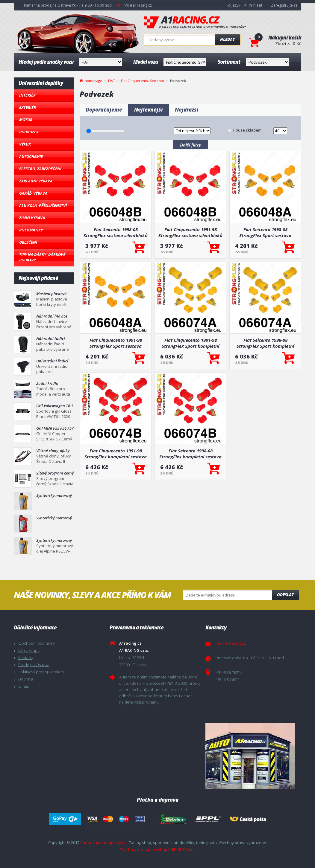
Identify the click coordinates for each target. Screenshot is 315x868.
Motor (26, 120)
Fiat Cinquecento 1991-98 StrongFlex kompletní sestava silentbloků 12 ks (116, 454)
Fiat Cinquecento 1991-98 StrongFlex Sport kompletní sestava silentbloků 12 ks (190, 343)
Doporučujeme (104, 110)
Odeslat (285, 595)
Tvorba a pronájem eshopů (145, 849)
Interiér (27, 95)
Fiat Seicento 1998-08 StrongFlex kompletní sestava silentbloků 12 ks (190, 454)
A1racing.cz (195, 22)
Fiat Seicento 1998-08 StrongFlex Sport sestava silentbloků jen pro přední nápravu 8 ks (265, 232)
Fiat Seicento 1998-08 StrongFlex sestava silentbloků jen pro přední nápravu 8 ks (116, 232)
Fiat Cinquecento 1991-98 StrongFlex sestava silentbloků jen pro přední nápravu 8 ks (190, 232)
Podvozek (29, 132)
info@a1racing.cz (137, 5)
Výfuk (25, 144)
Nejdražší (187, 110)
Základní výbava (36, 181)
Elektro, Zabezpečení (40, 169)
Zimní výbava (32, 218)
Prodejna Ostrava (34, 665)
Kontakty (26, 658)
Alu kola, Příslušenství (43, 205)
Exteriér (28, 107)
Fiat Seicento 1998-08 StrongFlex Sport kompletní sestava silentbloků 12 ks (265, 343)
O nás (24, 686)
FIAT (112, 81)
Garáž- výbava (33, 193)
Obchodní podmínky (37, 643)
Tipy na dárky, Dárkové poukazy (42, 257)
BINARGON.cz (183, 849)
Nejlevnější (149, 110)
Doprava (26, 679)
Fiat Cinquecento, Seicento (143, 81)
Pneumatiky (31, 230)
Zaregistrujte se (284, 5)
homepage (93, 80)
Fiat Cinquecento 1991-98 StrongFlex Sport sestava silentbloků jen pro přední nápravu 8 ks (116, 343)
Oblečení (28, 242)
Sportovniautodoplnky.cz (103, 843)
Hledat (227, 39)
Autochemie (31, 156)
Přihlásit (256, 5)
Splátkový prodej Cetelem (41, 672)
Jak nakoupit (29, 650)
